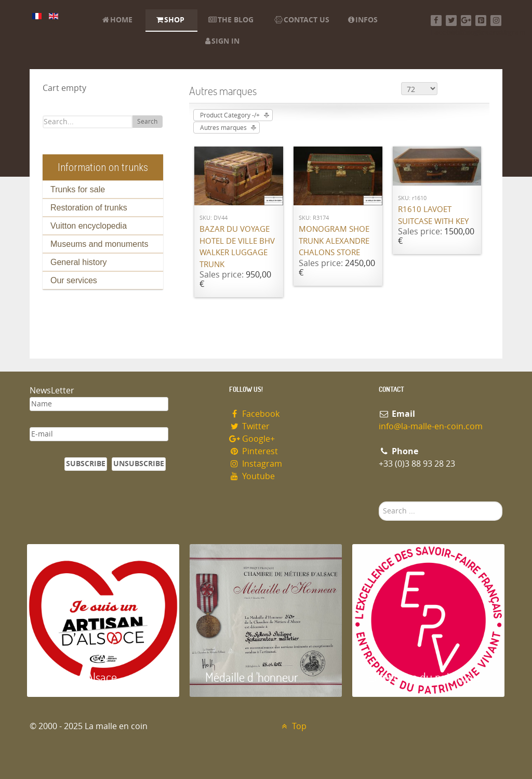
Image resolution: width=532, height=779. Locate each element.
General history (79, 262)
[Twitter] (451, 21)
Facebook (254, 414)
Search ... (379, 502)
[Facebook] (436, 21)
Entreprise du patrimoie (424, 677)
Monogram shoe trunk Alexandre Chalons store (334, 241)
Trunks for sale (78, 189)
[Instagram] (496, 21)
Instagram (256, 464)
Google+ (252, 439)
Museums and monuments (99, 244)
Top (293, 726)
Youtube (252, 476)
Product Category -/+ (230, 115)
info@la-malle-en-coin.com (431, 426)
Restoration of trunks (89, 208)
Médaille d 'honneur (252, 677)
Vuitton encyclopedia (89, 226)
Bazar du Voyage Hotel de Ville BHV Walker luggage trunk (237, 247)
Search (147, 122)
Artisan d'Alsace (80, 677)
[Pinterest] (481, 21)
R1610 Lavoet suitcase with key (433, 215)
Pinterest (254, 451)
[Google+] (466, 21)
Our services (74, 280)
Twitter (249, 426)
